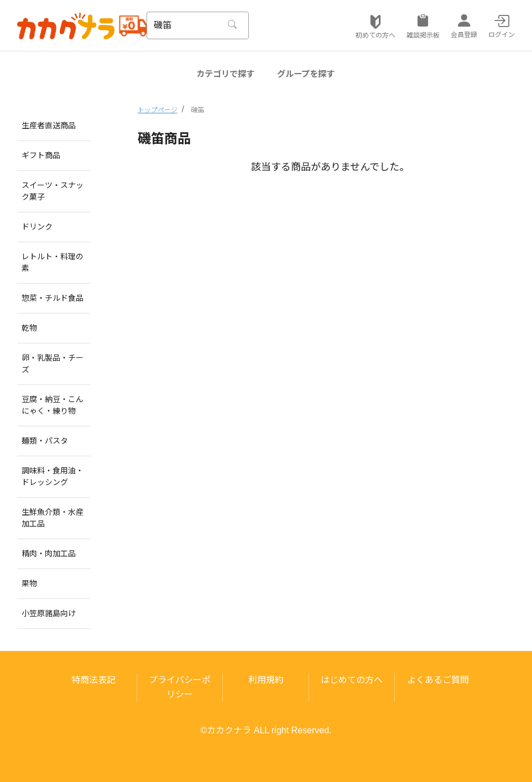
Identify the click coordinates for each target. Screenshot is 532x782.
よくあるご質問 (438, 680)
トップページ (158, 110)
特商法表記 (93, 680)
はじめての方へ (352, 680)
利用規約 (266, 680)
